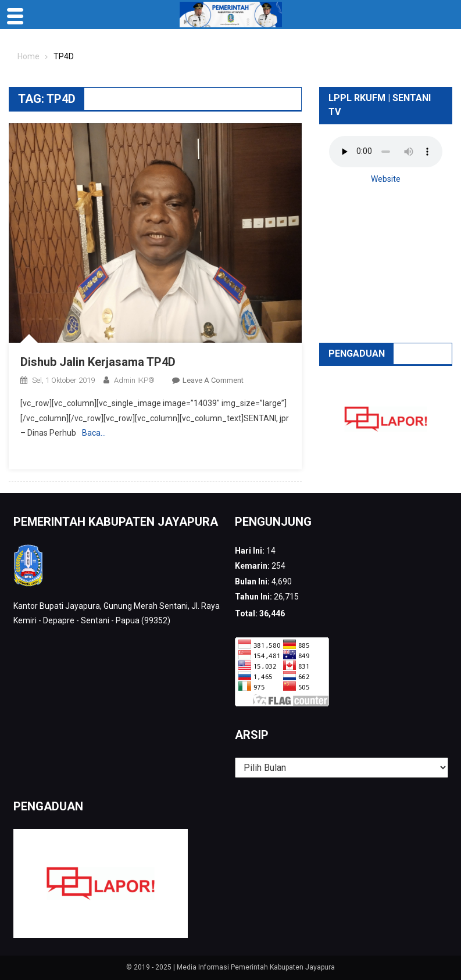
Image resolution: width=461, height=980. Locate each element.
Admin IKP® (134, 380)
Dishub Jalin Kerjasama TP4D (98, 362)
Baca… (94, 433)
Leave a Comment (213, 380)
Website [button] (386, 179)
